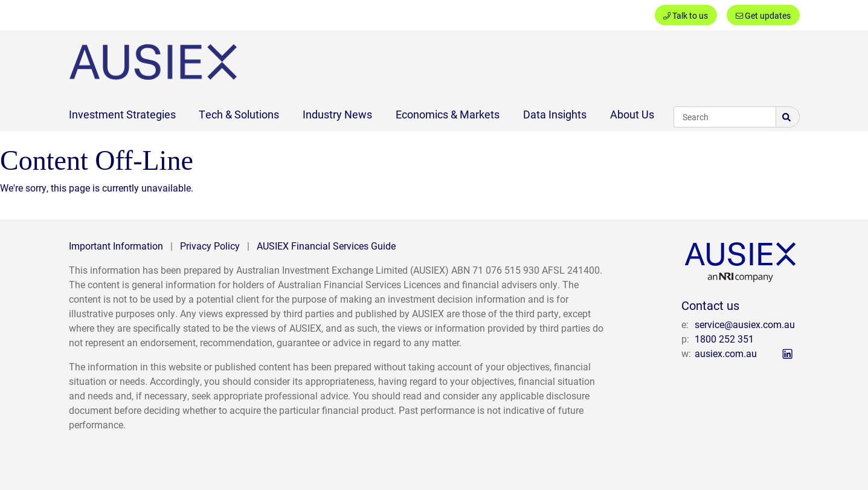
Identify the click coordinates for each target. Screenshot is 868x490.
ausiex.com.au (726, 353)
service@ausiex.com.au (745, 324)
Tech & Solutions (239, 114)
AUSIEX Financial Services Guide (326, 246)
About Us (632, 114)
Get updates (763, 15)
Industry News (337, 114)
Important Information (116, 246)
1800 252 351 (724, 339)
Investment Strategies (122, 114)
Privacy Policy (210, 246)
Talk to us (686, 15)
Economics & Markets (448, 114)
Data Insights (555, 114)
